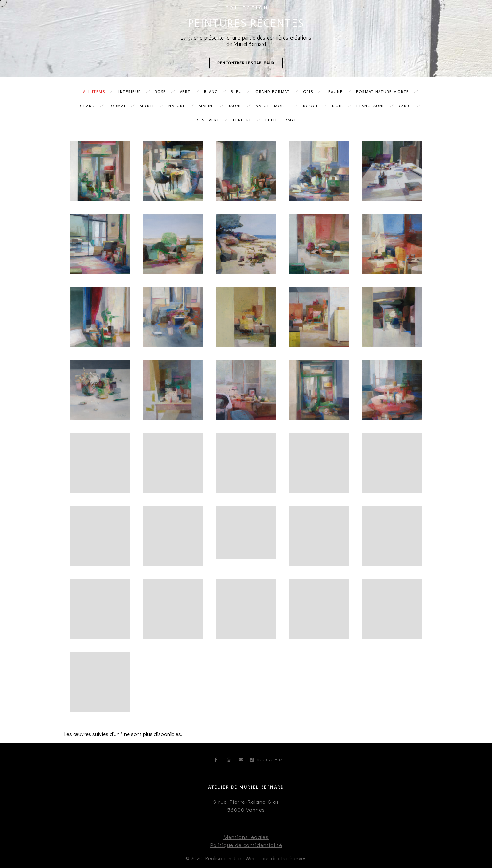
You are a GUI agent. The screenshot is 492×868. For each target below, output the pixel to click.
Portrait (395, 16)
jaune (239, 106)
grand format (276, 92)
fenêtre (246, 120)
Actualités (428, 16)
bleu (240, 92)
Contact (461, 16)
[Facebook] (218, 761)
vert (188, 92)
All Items (97, 92)
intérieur (133, 92)
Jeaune (338, 92)
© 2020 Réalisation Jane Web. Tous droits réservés (246, 858)
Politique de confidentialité (246, 845)
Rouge (314, 106)
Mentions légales (246, 837)
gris (311, 92)
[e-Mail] (242, 761)
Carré (409, 106)
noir (341, 106)
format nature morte (386, 92)
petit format (281, 120)
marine (210, 106)
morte (151, 106)
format (121, 106)
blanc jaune (374, 106)
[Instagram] (230, 761)
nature (180, 106)
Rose (164, 92)
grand (91, 106)
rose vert (211, 120)
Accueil (280, 16)
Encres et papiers (354, 16)
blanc (214, 92)
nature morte (276, 106)
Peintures (312, 16)
